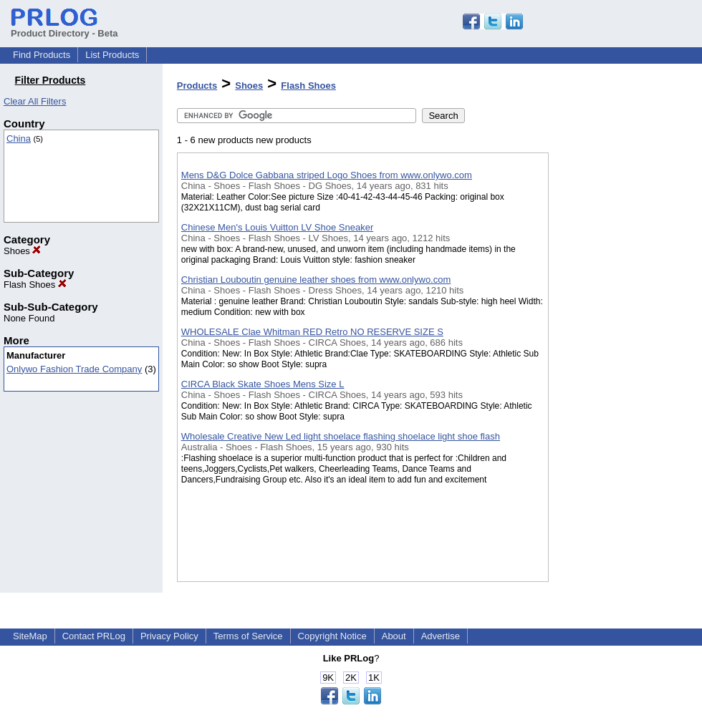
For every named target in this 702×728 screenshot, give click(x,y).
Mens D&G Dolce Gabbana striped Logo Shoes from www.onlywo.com (327, 175)
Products (197, 86)
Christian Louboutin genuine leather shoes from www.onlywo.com (316, 280)
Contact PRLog (94, 636)
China (19, 139)
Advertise (441, 636)
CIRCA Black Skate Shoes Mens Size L (263, 384)
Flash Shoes (35, 285)
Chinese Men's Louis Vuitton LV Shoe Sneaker (277, 227)
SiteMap (30, 636)
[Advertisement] (620, 372)
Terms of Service (248, 636)
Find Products (42, 55)
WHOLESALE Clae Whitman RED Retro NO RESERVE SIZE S (312, 332)
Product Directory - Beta (64, 28)
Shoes (22, 251)
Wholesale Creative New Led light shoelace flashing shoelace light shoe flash (341, 436)
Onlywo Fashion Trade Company (74, 369)
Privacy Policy (169, 636)
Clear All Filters (35, 101)
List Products (112, 55)
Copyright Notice (332, 636)
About (394, 636)
